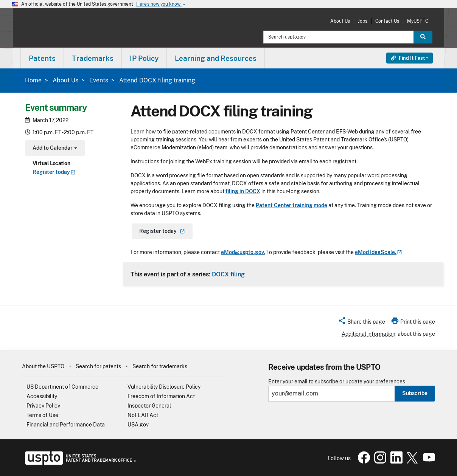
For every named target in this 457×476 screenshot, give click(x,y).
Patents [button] (42, 58)
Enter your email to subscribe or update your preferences (337, 382)
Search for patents (98, 366)
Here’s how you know (161, 4)
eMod (379, 252)
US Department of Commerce (62, 387)
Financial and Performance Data (66, 425)
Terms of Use (42, 415)
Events (99, 80)
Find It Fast (408, 58)
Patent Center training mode (291, 205)
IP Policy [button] (144, 58)
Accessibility (42, 396)
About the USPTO (43, 366)
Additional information (368, 334)
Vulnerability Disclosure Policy (164, 387)
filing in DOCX (243, 191)
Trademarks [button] (93, 58)
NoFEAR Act (143, 415)
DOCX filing (228, 274)
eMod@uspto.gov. (243, 252)
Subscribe (415, 393)
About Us (340, 21)
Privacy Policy (43, 406)
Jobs (363, 21)
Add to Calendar (54, 149)
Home (33, 80)
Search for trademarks (160, 366)
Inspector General (149, 406)
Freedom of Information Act (161, 396)
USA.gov (138, 425)
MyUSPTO (418, 21)
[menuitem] (42, 58)
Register (54, 172)
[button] (361, 323)
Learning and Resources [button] (216, 58)
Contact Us (387, 21)
